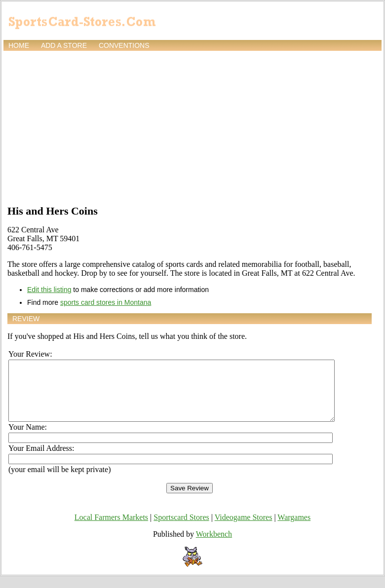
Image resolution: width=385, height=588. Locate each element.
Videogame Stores (244, 529)
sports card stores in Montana (106, 302)
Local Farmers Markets (111, 529)
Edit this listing (49, 290)
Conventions (124, 45)
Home (19, 45)
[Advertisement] (192, 127)
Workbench (214, 546)
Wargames (294, 529)
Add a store (64, 45)
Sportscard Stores (181, 529)
